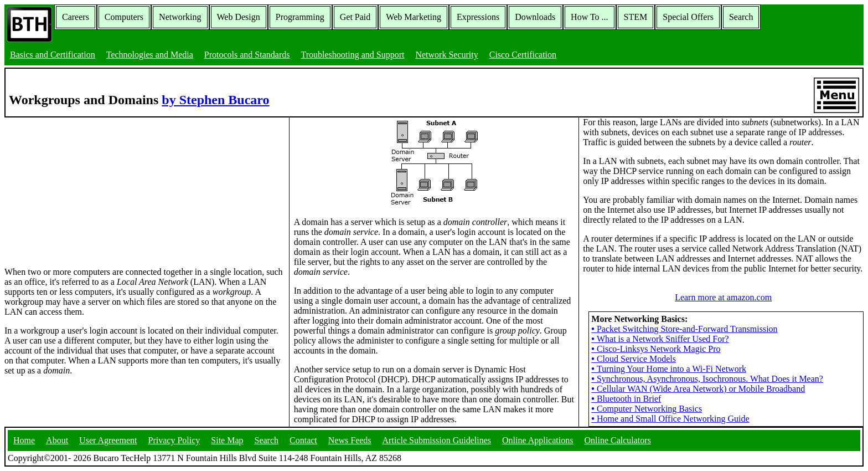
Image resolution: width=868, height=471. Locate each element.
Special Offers (688, 17)
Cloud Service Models (634, 359)
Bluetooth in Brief (626, 399)
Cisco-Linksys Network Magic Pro (656, 349)
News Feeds (350, 440)
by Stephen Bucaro (215, 100)
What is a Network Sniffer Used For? (660, 339)
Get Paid (355, 17)
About (57, 440)
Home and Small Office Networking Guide (670, 419)
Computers (124, 17)
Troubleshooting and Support (352, 55)
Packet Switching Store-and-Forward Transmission (684, 329)
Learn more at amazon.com (723, 297)
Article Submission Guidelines (437, 440)
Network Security (446, 55)
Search (741, 17)
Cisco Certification (523, 55)
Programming (300, 17)
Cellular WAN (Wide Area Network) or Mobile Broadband (698, 389)
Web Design (239, 17)
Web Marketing (414, 17)
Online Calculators (617, 440)
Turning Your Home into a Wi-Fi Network (669, 369)
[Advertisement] (87, 187)
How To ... (589, 17)
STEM (636, 17)
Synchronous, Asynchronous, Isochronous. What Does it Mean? (707, 379)
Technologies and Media (150, 55)
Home (24, 440)
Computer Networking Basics (647, 409)
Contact (303, 440)
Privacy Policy (174, 440)
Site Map (227, 440)
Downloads (535, 17)
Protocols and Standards (247, 55)
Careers (76, 17)
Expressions (478, 17)
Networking (180, 17)
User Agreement (108, 440)
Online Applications (538, 440)
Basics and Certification (53, 55)
